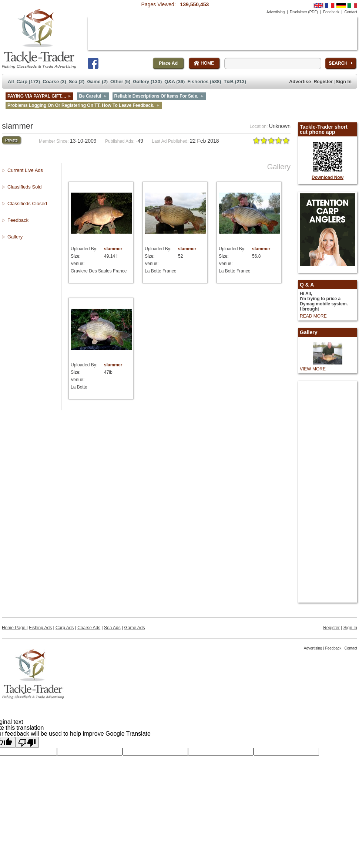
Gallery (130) (147, 82)
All (11, 82)
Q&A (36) (175, 82)
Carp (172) (28, 82)
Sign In (344, 82)
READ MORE (313, 316)
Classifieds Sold (25, 187)
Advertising (276, 12)
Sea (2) (77, 82)
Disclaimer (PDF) (304, 12)
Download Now (328, 177)
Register (323, 82)
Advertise (300, 82)
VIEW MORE (313, 369)
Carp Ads (65, 628)
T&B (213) (235, 82)
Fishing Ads (40, 628)
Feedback (331, 12)
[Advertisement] (114, 40)
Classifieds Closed (27, 204)
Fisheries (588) (204, 82)
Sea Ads (112, 628)
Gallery (15, 237)
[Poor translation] (27, 742)
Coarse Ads (89, 628)
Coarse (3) (54, 82)
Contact (351, 12)
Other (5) (120, 82)
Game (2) (97, 82)
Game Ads (135, 628)
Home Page (14, 628)
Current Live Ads (25, 170)
